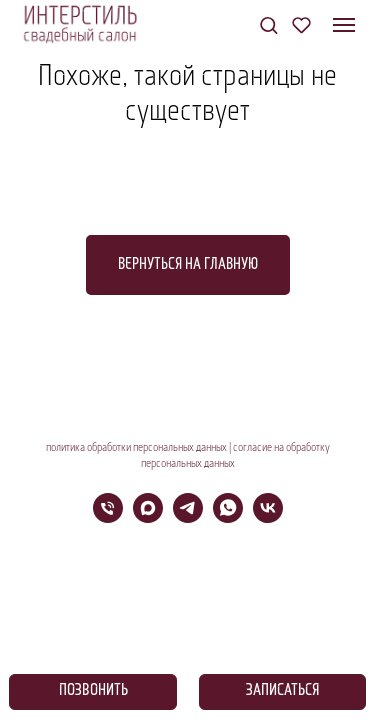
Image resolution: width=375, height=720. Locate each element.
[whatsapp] (228, 517)
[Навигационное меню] (344, 25)
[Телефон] (108, 517)
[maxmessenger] (148, 517)
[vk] (268, 517)
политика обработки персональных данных (136, 448)
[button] (268, 24)
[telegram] (188, 517)
